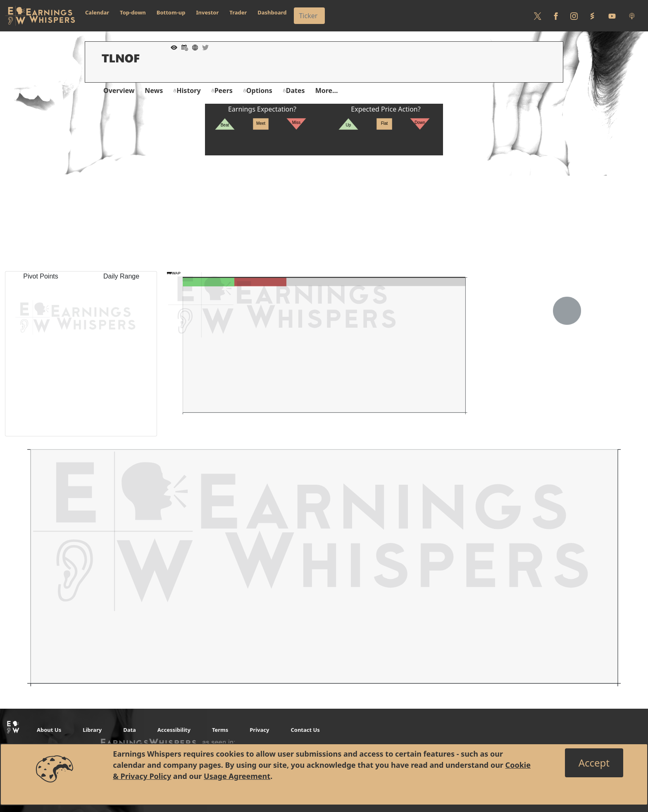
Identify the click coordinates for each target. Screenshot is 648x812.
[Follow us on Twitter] (538, 16)
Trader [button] (238, 12)
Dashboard (272, 12)
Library (92, 730)
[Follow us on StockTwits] (592, 16)
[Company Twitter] (203, 47)
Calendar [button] (97, 12)
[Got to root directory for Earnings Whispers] (40, 16)
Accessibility (174, 730)
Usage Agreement (237, 776)
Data (130, 730)
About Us (49, 730)
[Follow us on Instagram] (574, 16)
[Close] (594, 763)
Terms (220, 730)
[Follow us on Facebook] (556, 16)
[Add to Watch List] (172, 47)
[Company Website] (193, 47)
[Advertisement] (324, 213)
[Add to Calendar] (183, 47)
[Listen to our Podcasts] (632, 16)
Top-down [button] (133, 12)
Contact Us (305, 730)
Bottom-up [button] (171, 12)
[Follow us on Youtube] (612, 16)
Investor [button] (208, 12)
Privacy (259, 730)
